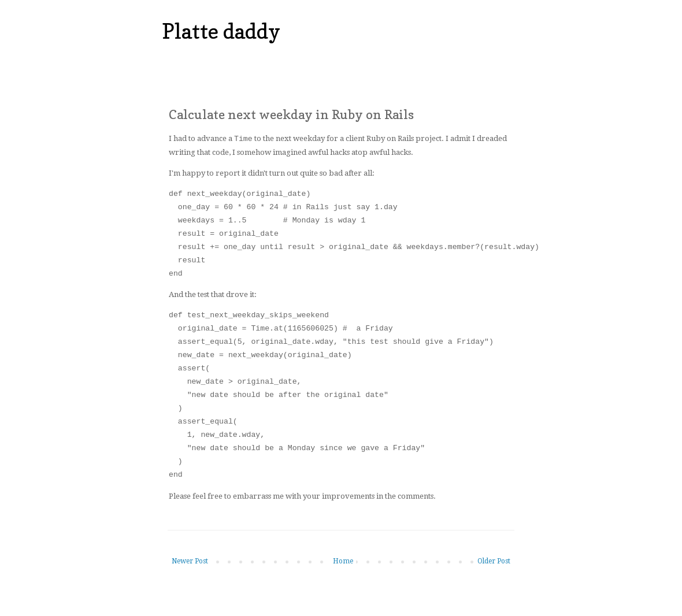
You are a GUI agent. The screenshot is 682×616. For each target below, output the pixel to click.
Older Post (494, 561)
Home (343, 561)
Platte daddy (221, 31)
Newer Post (190, 561)
